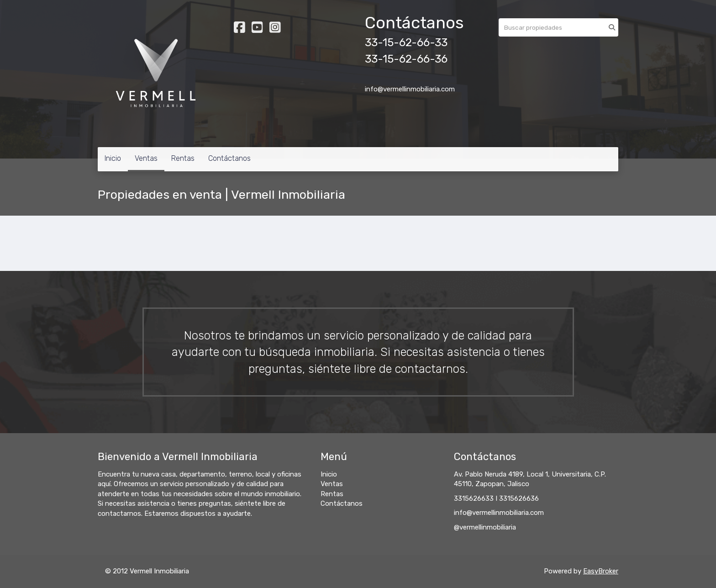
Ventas (146, 158)
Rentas (183, 158)
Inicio (113, 158)
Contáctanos (229, 158)
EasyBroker (601, 571)
